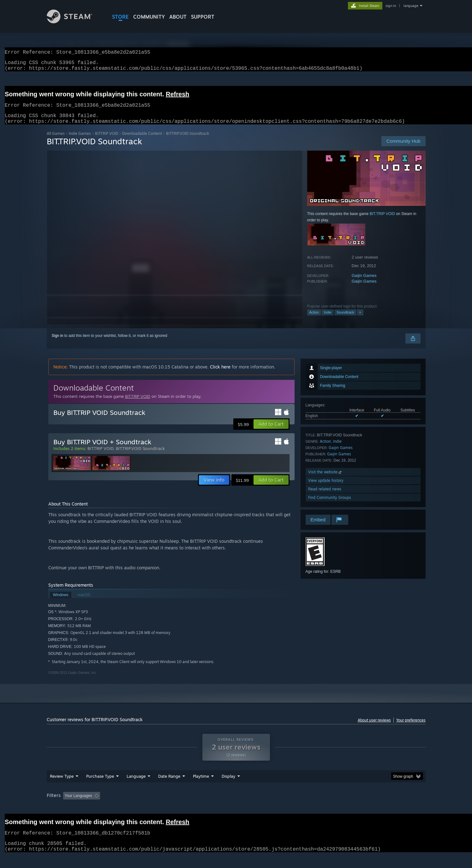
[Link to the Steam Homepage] (70, 22)
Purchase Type (100, 784)
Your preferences (411, 728)
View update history (326, 488)
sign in (391, 6)
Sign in (58, 343)
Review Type (62, 784)
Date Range (169, 784)
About (178, 17)
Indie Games (80, 141)
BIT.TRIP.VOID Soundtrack (140, 456)
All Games (56, 141)
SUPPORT (203, 17)
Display (228, 784)
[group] (236, 804)
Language (136, 784)
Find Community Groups (330, 505)
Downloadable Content (142, 141)
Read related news (325, 497)
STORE (120, 17)
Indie (328, 320)
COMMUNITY (149, 17)
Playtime (201, 784)
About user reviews (374, 728)
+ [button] (360, 320)
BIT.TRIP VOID (107, 141)
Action (314, 320)
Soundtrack (345, 320)
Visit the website (325, 479)
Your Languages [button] (78, 803)
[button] (271, 432)
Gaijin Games (364, 283)
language (411, 6)
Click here (220, 374)
